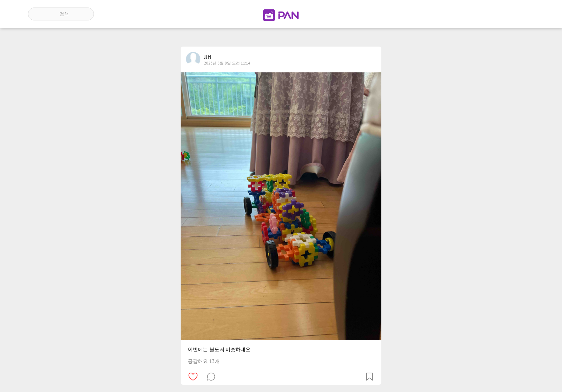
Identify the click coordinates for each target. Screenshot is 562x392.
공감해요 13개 (204, 361)
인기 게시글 (503, 14)
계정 (524, 14)
